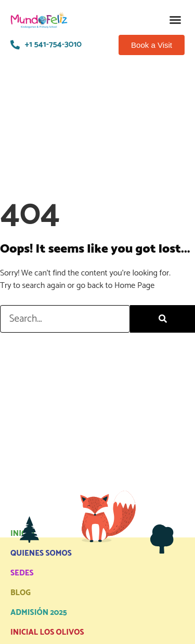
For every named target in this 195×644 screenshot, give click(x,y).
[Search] (162, 319)
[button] (175, 20)
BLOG (21, 593)
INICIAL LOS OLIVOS (47, 632)
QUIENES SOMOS (41, 553)
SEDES (22, 573)
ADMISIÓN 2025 (39, 613)
